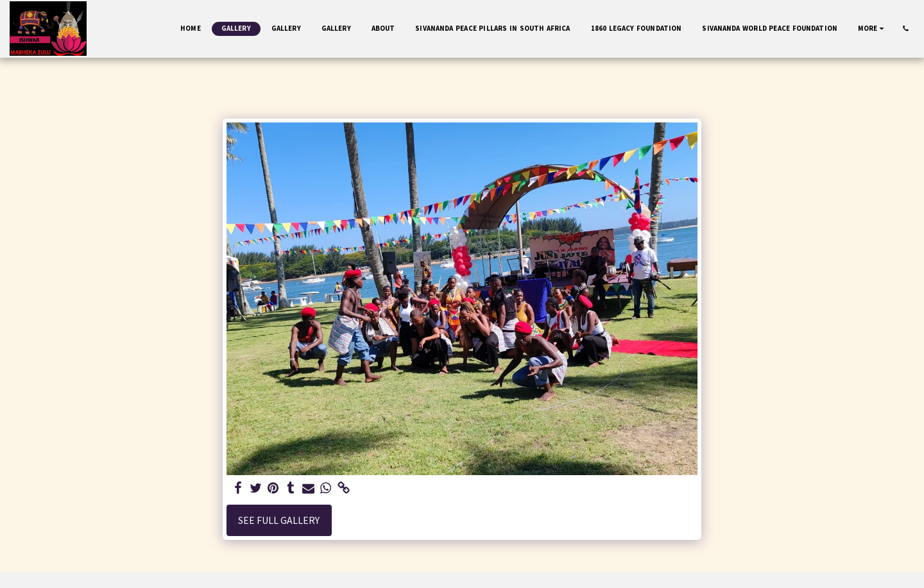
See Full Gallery (279, 520)
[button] (906, 29)
